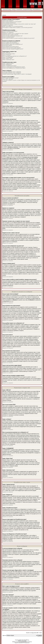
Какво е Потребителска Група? (9, 66)
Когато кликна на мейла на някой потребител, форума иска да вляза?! (18, 38)
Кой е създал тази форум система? (11, 78)
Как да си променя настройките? (10, 31)
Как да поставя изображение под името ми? (13, 36)
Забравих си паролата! (8, 25)
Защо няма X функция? (8, 79)
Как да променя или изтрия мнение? (11, 43)
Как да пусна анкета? (7, 45)
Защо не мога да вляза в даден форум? (12, 48)
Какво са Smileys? (7, 55)
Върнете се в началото (8, 103)
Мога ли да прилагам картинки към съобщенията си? (15, 56)
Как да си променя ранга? (8, 37)
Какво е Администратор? (8, 63)
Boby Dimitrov (24, 641)
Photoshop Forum (27, 643)
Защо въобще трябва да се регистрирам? (12, 22)
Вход (33, 11)
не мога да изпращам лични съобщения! (12, 72)
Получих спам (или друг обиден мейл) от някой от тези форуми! (17, 74)
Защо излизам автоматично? (9, 23)
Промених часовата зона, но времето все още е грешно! (15, 34)
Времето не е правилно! (8, 32)
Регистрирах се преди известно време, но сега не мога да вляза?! (18, 28)
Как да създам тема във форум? (10, 42)
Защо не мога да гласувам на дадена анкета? (13, 49)
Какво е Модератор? (7, 65)
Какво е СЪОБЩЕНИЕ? (8, 57)
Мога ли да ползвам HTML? (9, 54)
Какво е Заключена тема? (8, 60)
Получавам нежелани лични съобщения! (12, 73)
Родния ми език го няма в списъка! (10, 35)
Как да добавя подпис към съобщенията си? (13, 44)
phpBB (20, 640)
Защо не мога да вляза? (8, 21)
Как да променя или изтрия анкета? (11, 47)
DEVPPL (26, 642)
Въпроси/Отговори (7, 9)
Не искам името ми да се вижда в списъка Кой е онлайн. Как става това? (19, 24)
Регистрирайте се (37, 9)
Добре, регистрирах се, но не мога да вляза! (13, 26)
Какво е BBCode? (6, 53)
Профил (12, 11)
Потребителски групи (27, 9)
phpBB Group (12, 589)
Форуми (4, 15)
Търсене (14, 9)
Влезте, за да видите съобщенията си (23, 11)
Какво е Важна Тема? (7, 58)
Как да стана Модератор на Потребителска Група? (14, 68)
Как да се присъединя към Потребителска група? (14, 67)
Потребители (19, 9)
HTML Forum (30, 642)
